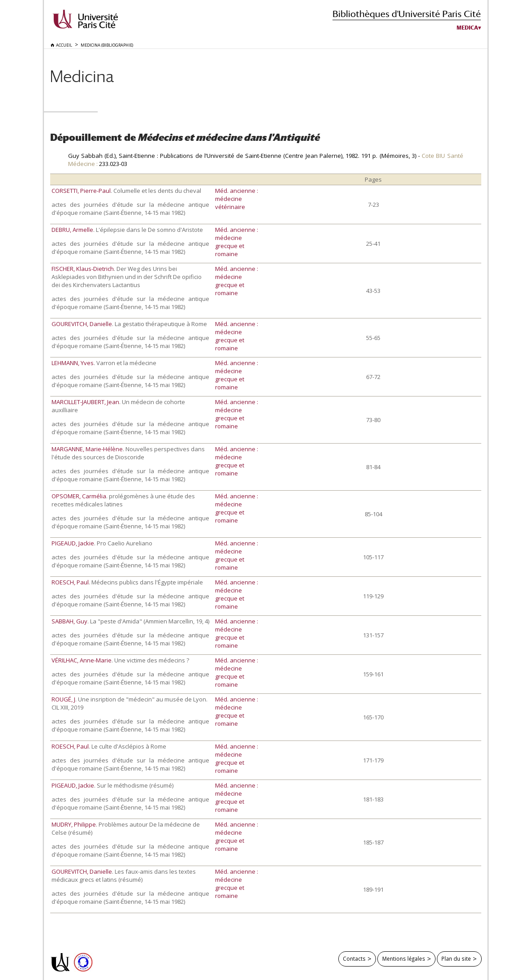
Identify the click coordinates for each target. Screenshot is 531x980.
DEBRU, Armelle (72, 230)
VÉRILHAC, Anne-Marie (82, 660)
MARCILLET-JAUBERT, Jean (85, 402)
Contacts (354, 958)
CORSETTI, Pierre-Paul (81, 191)
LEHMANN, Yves (73, 363)
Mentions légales (404, 958)
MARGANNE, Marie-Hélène (87, 449)
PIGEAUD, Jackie (73, 543)
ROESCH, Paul (70, 582)
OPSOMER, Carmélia (79, 496)
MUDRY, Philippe (74, 824)
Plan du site (456, 958)
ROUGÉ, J (63, 699)
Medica (467, 28)
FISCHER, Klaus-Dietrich (83, 269)
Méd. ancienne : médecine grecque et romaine (237, 242)
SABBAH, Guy (69, 621)
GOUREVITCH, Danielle (82, 324)
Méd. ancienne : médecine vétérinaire (237, 199)
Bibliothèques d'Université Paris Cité (407, 14)
